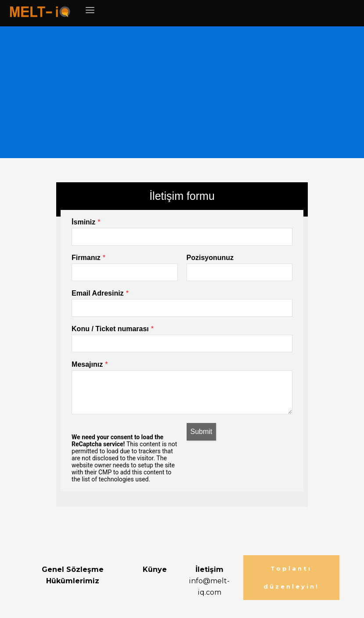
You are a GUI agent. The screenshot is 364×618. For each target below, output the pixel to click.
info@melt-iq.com (209, 581)
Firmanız (86, 258)
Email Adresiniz (98, 293)
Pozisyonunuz (210, 258)
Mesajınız (87, 364)
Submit (202, 432)
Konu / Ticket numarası (110, 329)
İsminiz (83, 222)
